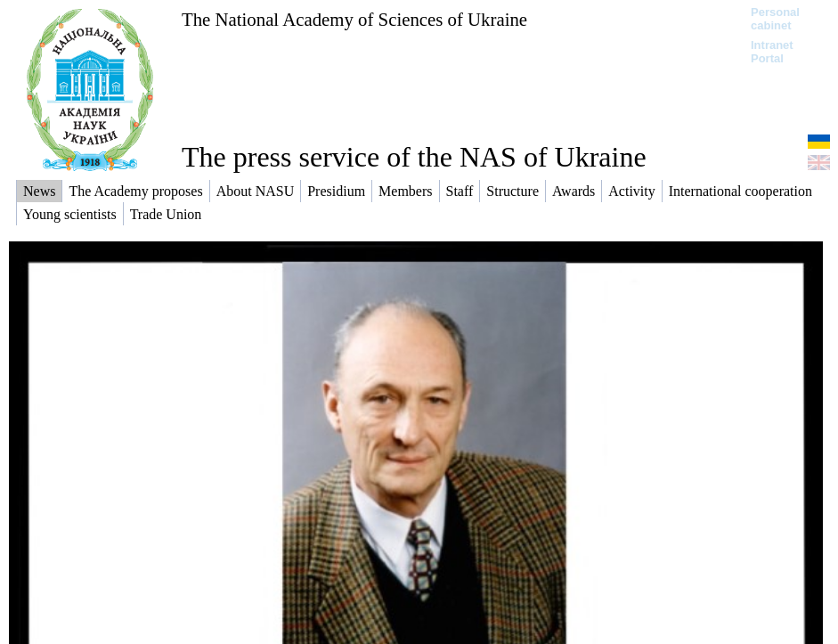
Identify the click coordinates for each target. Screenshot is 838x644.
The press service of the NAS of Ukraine (414, 157)
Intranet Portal (772, 52)
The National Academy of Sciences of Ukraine (354, 19)
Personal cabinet (775, 19)
